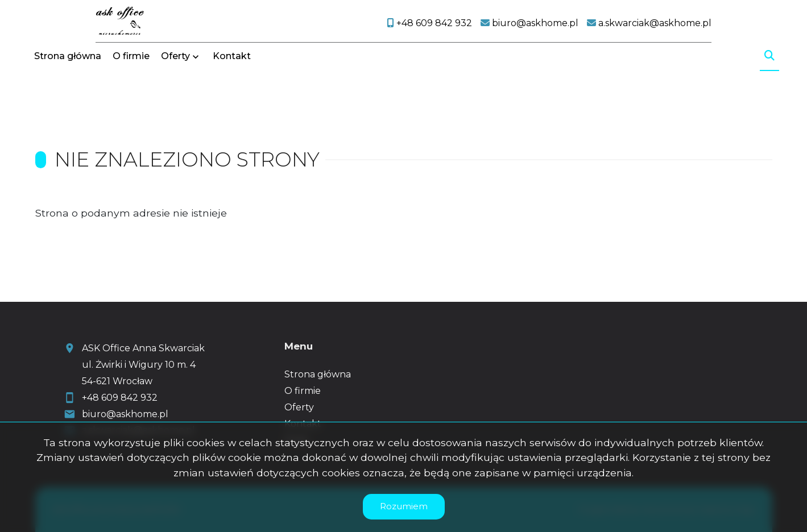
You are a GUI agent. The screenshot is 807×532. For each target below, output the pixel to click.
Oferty (175, 92)
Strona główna (68, 92)
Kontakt (232, 92)
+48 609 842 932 (120, 398)
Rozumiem (404, 506)
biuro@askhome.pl (125, 414)
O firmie (131, 92)
